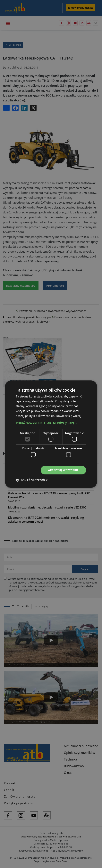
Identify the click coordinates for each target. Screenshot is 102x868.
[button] (51, 423)
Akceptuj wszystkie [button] (63, 470)
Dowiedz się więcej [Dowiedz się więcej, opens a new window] (69, 415)
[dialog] (51, 434)
